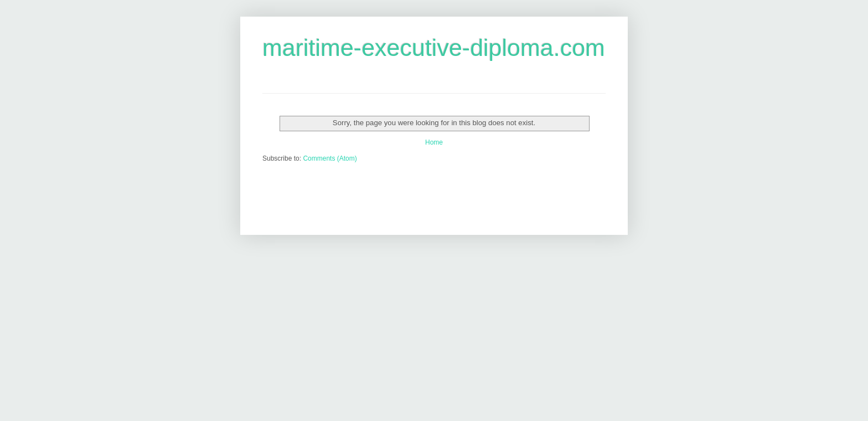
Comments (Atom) (330, 158)
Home (434, 142)
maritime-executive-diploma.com (434, 48)
